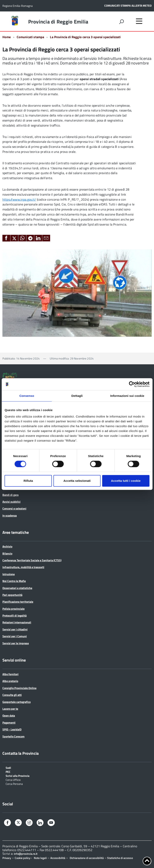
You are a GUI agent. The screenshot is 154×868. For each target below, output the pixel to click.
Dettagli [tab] (77, 396)
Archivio (7, 546)
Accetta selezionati (77, 481)
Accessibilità (58, 858)
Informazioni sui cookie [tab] (127, 396)
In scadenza (10, 515)
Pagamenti (9, 722)
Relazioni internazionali (17, 622)
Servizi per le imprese (16, 643)
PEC (8, 771)
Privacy (7, 858)
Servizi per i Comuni (15, 636)
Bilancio (7, 553)
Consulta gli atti (12, 695)
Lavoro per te (10, 709)
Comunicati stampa (30, 37)
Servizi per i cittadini (15, 629)
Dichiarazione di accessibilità (87, 858)
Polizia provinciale (13, 609)
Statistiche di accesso (120, 858)
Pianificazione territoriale (18, 602)
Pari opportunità (12, 595)
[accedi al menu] (139, 21)
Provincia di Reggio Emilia (58, 22)
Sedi (8, 767)
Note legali (40, 858)
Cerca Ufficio (13, 780)
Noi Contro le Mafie (14, 581)
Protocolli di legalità (14, 615)
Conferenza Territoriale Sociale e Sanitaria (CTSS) (32, 560)
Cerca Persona (14, 784)
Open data (9, 715)
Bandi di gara (10, 495)
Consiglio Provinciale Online (19, 688)
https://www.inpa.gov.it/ (19, 199)
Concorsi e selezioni (14, 508)
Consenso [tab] (27, 396)
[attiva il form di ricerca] (121, 22)
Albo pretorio (10, 681)
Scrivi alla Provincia (18, 776)
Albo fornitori (10, 674)
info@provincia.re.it (26, 854)
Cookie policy (22, 858)
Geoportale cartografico (17, 702)
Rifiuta (28, 481)
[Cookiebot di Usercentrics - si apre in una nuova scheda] (132, 384)
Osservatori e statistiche (17, 588)
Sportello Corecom (13, 736)
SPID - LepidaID (12, 729)
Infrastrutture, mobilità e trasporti (23, 567)
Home (7, 37)
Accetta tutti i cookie (126, 481)
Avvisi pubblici (11, 502)
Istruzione (9, 574)
